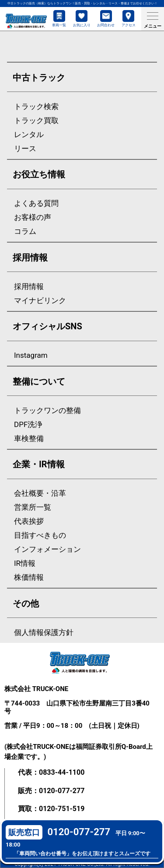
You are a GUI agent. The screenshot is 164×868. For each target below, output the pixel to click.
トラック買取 (36, 121)
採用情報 (29, 287)
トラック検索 (36, 107)
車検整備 (29, 439)
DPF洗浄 (28, 425)
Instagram (31, 355)
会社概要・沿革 (40, 493)
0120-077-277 (62, 791)
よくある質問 (36, 203)
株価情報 (29, 577)
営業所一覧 (33, 507)
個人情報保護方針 (44, 633)
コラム (25, 231)
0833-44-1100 (62, 772)
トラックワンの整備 (47, 411)
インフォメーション (47, 549)
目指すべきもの (40, 535)
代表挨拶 (29, 521)
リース (25, 149)
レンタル (29, 135)
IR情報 (25, 563)
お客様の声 (33, 217)
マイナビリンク (40, 301)
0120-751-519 (62, 809)
